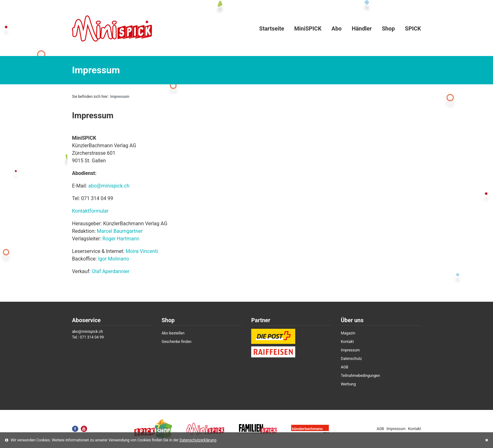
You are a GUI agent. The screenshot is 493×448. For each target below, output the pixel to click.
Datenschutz (351, 359)
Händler (362, 28)
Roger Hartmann (121, 239)
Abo (336, 28)
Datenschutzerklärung (198, 440)
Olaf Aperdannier (111, 271)
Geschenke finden (177, 342)
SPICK (413, 28)
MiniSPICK (308, 28)
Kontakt (347, 342)
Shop (388, 28)
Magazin (348, 333)
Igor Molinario (114, 259)
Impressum (350, 350)
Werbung (348, 384)
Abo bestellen (173, 333)
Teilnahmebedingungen (360, 376)
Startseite (271, 28)
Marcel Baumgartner (120, 231)
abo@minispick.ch (109, 186)
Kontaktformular (90, 211)
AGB (344, 367)
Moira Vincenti (142, 251)
